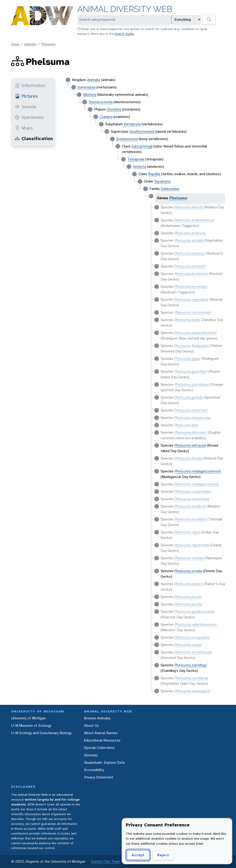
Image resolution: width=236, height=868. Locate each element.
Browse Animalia (97, 718)
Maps (24, 128)
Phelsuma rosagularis (192, 637)
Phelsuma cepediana (191, 299)
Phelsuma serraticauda (193, 652)
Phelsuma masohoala (192, 499)
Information (30, 85)
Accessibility (94, 770)
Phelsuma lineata (188, 458)
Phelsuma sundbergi (191, 678)
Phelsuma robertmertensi (195, 624)
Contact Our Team (106, 861)
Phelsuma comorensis (193, 312)
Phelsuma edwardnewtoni (195, 333)
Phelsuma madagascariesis (197, 484)
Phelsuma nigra (187, 532)
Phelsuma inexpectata (192, 418)
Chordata (114, 109)
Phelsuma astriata (189, 240)
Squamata (162, 181)
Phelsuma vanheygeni (192, 691)
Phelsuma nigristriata (192, 545)
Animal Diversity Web (125, 9)
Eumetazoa (87, 87)
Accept (138, 855)
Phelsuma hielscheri (191, 410)
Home (15, 44)
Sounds (26, 107)
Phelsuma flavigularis (192, 346)
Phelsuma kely (186, 425)
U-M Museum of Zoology (31, 725)
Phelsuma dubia (187, 320)
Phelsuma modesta (190, 506)
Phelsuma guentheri (191, 371)
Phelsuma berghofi (190, 266)
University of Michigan (28, 718)
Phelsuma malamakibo (193, 491)
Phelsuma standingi (190, 665)
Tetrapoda (136, 159)
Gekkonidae (170, 189)
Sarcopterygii (142, 146)
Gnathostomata (142, 131)
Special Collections (99, 748)
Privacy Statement (99, 777)
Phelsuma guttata (189, 397)
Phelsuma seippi (188, 645)
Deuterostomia (101, 102)
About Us (91, 725)
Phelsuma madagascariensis (198, 471)
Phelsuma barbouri (190, 253)
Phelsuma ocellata (189, 558)
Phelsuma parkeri (189, 584)
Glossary (91, 755)
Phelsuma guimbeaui (192, 384)
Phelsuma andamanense (194, 220)
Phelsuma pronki (188, 597)
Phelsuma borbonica (191, 274)
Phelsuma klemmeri (191, 432)
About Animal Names (101, 733)
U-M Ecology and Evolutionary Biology (41, 733)
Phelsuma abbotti (189, 207)
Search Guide (124, 34)
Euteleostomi (127, 139)
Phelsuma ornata (188, 571)
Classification (34, 138)
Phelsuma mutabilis (190, 519)
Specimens (29, 117)
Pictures (26, 96)
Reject (163, 855)
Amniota (139, 167)
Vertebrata (132, 124)
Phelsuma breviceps (191, 287)
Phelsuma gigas (187, 359)
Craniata (106, 117)
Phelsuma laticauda (190, 445)
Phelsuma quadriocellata (194, 611)
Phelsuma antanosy (190, 233)
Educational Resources (102, 740)
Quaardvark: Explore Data (104, 762)
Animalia (30, 44)
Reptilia (154, 174)
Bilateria (90, 95)
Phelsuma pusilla (188, 604)
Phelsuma (48, 44)
